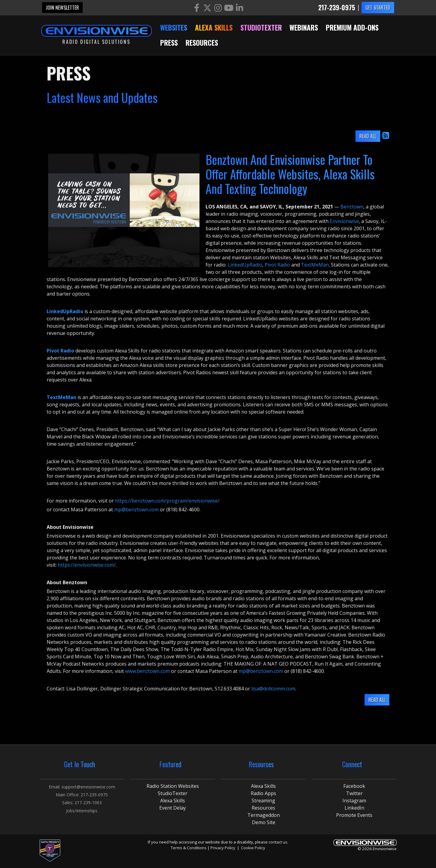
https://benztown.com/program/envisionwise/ (167, 501)
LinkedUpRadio (245, 265)
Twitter (354, 793)
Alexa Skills (173, 801)
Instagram (354, 801)
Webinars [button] (304, 28)
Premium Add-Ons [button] (352, 28)
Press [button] (169, 43)
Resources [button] (202, 43)
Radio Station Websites (173, 786)
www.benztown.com (147, 671)
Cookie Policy (253, 848)
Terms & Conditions (189, 848)
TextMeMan (315, 265)
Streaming (263, 801)
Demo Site (264, 822)
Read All (368, 136)
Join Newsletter (62, 8)
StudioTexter (173, 793)
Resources (263, 808)
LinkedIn (354, 808)
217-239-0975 (337, 8)
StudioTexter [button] (261, 28)
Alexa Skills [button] (214, 28)
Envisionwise (344, 221)
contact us (278, 842)
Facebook (354, 786)
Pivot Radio (277, 265)
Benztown (352, 207)
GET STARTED (378, 8)
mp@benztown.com (136, 509)
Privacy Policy (223, 848)
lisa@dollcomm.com (273, 689)
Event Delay (173, 808)
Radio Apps (263, 793)
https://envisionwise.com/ (87, 565)
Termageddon (264, 815)
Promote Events (354, 815)
